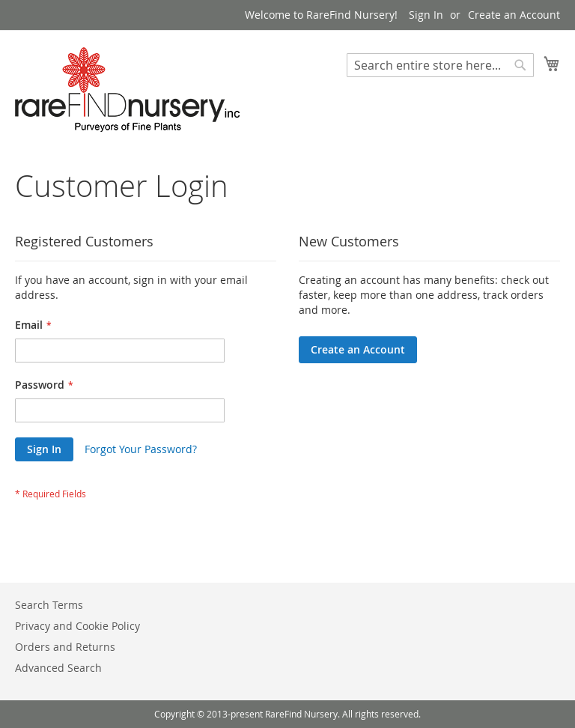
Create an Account (514, 15)
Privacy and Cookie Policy (77, 626)
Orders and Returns (65, 647)
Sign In (426, 15)
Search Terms (49, 605)
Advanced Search (58, 668)
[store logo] (127, 90)
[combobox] (440, 65)
